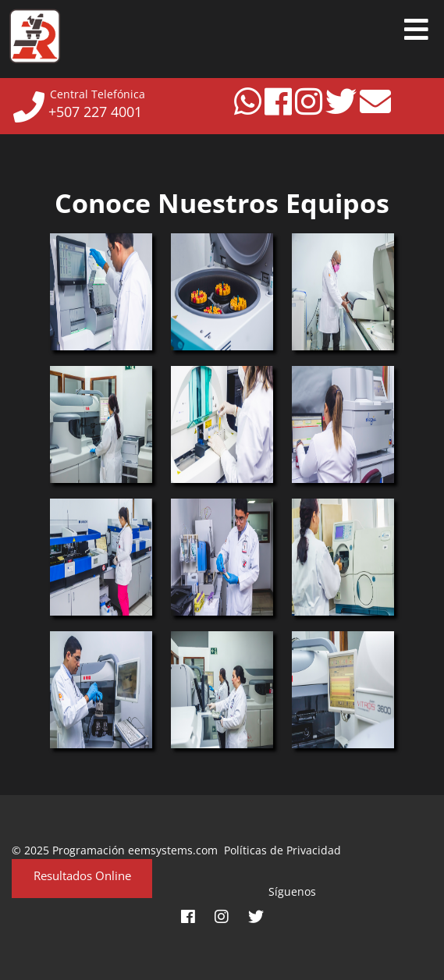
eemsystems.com (173, 850)
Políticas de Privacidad (279, 850)
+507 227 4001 (91, 112)
